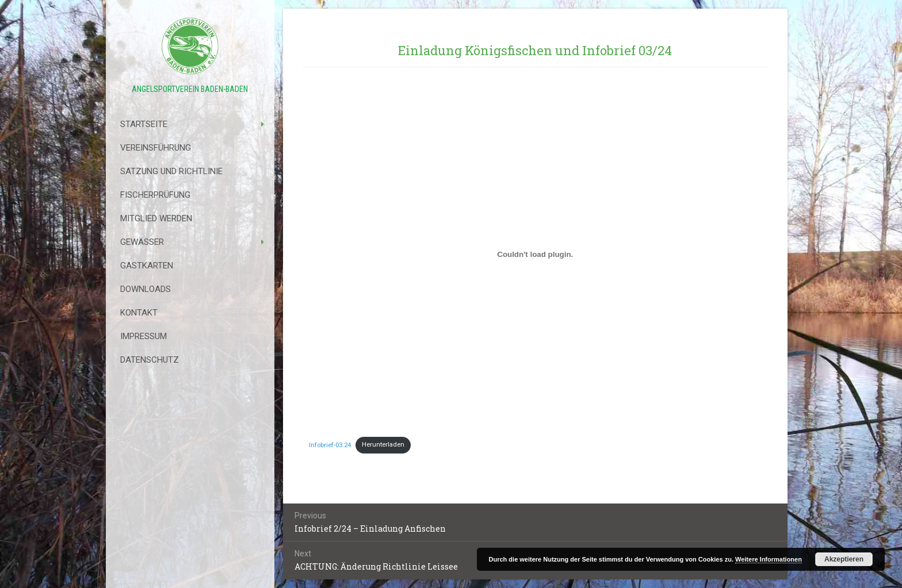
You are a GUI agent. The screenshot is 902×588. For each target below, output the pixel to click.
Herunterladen (383, 445)
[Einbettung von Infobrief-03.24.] (536, 254)
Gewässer (142, 242)
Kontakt (139, 313)
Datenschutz (150, 360)
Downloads (146, 289)
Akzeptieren (844, 559)
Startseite (144, 124)
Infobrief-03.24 (330, 445)
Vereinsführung (156, 148)
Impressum (144, 336)
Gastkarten (147, 266)
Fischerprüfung (155, 195)
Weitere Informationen (769, 559)
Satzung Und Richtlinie (171, 171)
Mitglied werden (156, 218)
